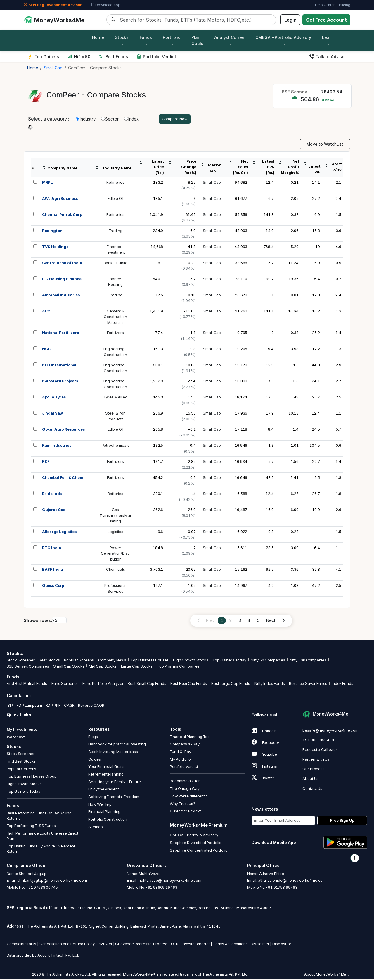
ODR (175, 945)
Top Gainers (44, 57)
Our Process (313, 770)
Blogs (93, 737)
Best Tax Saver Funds (308, 684)
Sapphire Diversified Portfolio (196, 843)
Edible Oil (116, 199)
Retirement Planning (106, 775)
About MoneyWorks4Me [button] (327, 975)
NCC (46, 350)
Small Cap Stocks (69, 667)
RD (48, 706)
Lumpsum (33, 706)
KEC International (59, 366)
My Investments (22, 730)
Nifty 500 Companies (308, 661)
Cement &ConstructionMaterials (115, 317)
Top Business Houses (150, 661)
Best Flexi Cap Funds (189, 684)
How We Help (100, 805)
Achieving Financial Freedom (114, 797)
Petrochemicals (116, 446)
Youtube (264, 755)
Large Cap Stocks (137, 667)
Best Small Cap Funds (147, 684)
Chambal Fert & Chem (63, 478)
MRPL (47, 183)
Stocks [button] (122, 37)
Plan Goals (197, 40)
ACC (46, 312)
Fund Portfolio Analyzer (103, 684)
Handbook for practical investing (117, 745)
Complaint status (22, 945)
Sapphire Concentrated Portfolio (199, 851)
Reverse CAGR (91, 706)
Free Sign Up (342, 821)
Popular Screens (79, 661)
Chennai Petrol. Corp (62, 215)
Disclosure (282, 945)
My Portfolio (180, 760)
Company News (112, 661)
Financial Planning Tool (190, 737)
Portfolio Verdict (156, 57)
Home (98, 37)
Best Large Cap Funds (231, 684)
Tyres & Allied (115, 398)
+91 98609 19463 (161, 888)
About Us (310, 779)
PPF (57, 706)
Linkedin (264, 732)
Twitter (263, 779)
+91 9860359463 (318, 740)
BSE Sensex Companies (28, 667)
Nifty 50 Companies (268, 661)
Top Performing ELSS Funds (31, 826)
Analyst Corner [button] (229, 37)
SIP (10, 706)
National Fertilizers (60, 333)
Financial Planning (104, 812)
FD (19, 706)
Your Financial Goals (106, 767)
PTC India (52, 548)
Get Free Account (326, 20)
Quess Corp (53, 586)
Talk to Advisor (328, 57)
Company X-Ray (185, 745)
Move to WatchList (325, 145)
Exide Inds (52, 494)
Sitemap (96, 828)
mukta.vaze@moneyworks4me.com (169, 881)
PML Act (105, 945)
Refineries (115, 183)
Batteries (115, 494)
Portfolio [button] (172, 37)
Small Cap (212, 183)
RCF (46, 462)
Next (271, 621)
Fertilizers (115, 333)
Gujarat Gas (54, 510)
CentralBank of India (62, 263)
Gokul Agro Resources (63, 430)
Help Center (325, 5)
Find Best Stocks (21, 762)
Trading (116, 231)
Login (290, 20)
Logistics (115, 532)
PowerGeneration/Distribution (116, 554)
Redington (52, 231)
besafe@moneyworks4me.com (330, 731)
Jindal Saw (53, 414)
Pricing (345, 5)
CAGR (69, 706)
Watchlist (16, 737)
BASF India (53, 570)
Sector (110, 119)
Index (131, 119)
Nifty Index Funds (270, 684)
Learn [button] (328, 37)
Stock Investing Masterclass (113, 752)
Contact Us (312, 789)
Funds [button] (146, 37)
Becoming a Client (186, 782)
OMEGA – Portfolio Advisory (194, 836)
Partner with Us (316, 760)
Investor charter (196, 945)
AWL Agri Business (60, 199)
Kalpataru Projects (60, 382)
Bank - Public (116, 263)
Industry (86, 119)
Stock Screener (21, 661)
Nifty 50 (79, 57)
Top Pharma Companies (178, 667)
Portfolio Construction (108, 820)
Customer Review (185, 812)
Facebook (266, 743)
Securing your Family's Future (115, 782)
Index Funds (342, 684)
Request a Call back (320, 750)
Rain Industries (57, 446)
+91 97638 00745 (41, 888)
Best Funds (114, 57)
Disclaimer (260, 945)
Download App (106, 5)
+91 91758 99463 (281, 888)
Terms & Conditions (230, 945)
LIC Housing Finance (62, 279)
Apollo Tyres (54, 398)
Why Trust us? (182, 804)
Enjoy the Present (103, 790)
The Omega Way (185, 789)
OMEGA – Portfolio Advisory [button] (283, 37)
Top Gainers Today (229, 661)
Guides (95, 760)
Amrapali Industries (61, 295)
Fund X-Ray (180, 752)
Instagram (266, 767)
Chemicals (116, 570)
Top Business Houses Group (32, 777)
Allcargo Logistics (59, 532)
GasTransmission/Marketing (115, 516)
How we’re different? (188, 797)
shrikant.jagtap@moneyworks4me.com (52, 881)
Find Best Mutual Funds (27, 684)
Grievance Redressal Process (141, 945)
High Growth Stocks (191, 661)
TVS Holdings (55, 247)
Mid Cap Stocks (103, 667)
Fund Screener (65, 684)
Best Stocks (49, 661)
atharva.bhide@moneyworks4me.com (292, 881)
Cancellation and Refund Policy (67, 945)
